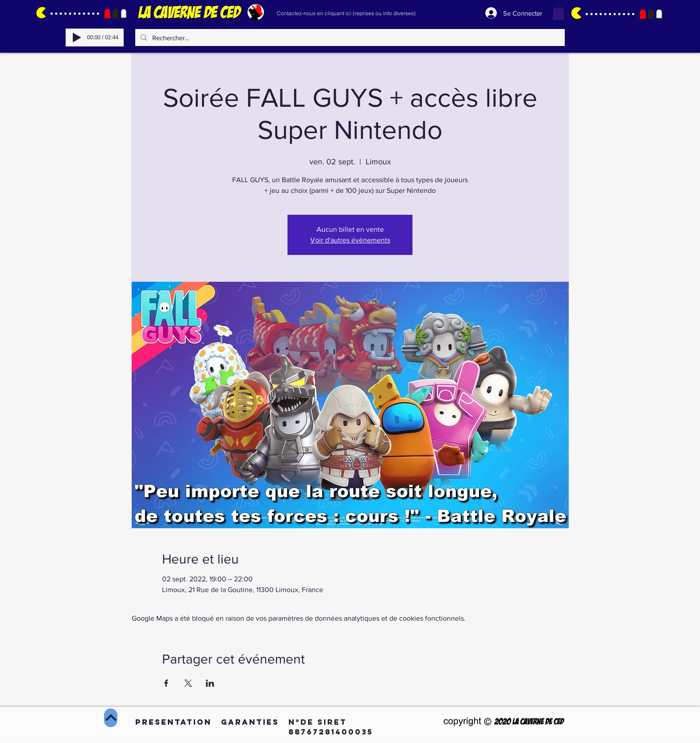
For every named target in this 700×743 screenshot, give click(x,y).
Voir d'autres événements (350, 240)
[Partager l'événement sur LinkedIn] (210, 683)
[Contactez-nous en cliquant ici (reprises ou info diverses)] (346, 13)
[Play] (77, 38)
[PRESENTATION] (173, 722)
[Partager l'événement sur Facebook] (166, 683)
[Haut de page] (111, 718)
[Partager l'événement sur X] (188, 683)
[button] (558, 12)
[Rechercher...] (349, 38)
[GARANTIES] (250, 722)
